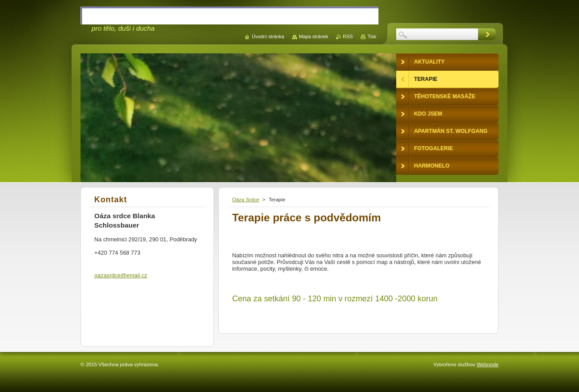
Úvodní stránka (268, 36)
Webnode (488, 364)
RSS (348, 36)
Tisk (372, 36)
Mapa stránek (314, 36)
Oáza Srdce (246, 200)
